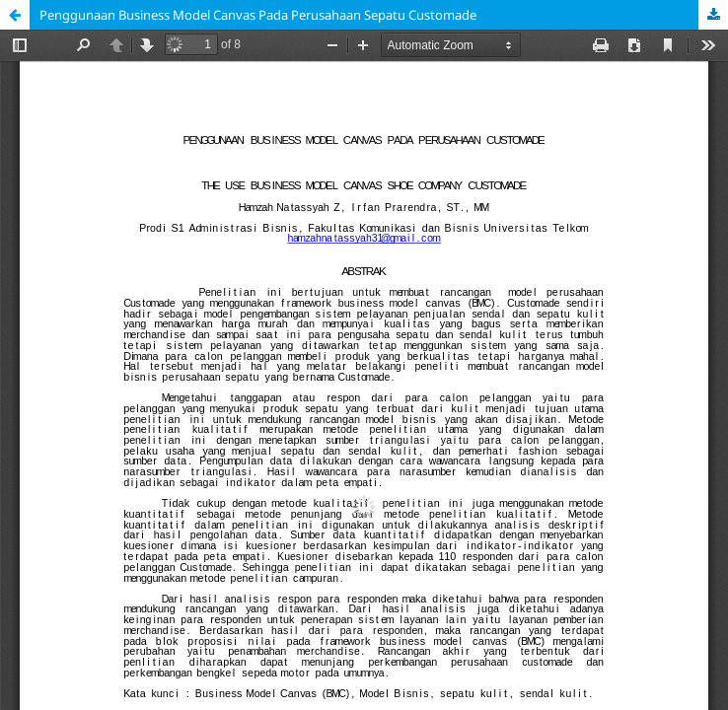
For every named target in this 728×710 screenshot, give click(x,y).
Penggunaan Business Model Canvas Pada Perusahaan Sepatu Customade (258, 15)
